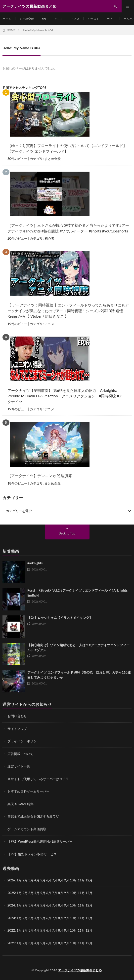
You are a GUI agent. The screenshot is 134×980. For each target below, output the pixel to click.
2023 (11, 918)
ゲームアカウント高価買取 (27, 829)
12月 (89, 893)
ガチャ (111, 19)
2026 (11, 880)
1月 (19, 880)
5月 (43, 880)
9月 (67, 893)
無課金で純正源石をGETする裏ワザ (33, 816)
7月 (55, 893)
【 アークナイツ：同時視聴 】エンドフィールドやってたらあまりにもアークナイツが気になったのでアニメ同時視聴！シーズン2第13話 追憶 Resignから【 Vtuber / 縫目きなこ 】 (68, 311)
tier (44, 19)
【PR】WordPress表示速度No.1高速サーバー (40, 841)
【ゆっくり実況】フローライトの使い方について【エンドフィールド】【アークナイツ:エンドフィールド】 (67, 148)
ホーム (7, 19)
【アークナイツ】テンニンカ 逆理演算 (40, 476)
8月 (61, 893)
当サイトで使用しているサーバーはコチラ (38, 779)
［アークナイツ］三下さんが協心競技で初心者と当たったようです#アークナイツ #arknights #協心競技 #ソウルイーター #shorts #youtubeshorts (68, 228)
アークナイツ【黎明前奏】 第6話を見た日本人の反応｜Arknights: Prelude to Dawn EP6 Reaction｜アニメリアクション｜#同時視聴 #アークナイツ (67, 396)
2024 (11, 905)
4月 (37, 880)
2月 (25, 880)
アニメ (58, 19)
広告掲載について (20, 754)
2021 (11, 943)
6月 (49, 893)
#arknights (35, 563)
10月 (73, 893)
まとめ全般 (27, 19)
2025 (11, 893)
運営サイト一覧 (19, 766)
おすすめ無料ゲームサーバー (28, 791)
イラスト (93, 19)
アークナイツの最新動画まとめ (80, 970)
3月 (31, 880)
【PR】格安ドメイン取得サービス (32, 854)
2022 (11, 930)
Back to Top (67, 533)
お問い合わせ (17, 716)
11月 (81, 893)
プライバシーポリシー (24, 741)
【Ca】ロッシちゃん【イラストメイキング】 (60, 618)
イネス (75, 19)
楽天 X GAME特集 (21, 804)
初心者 (49, 238)
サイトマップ (17, 729)
